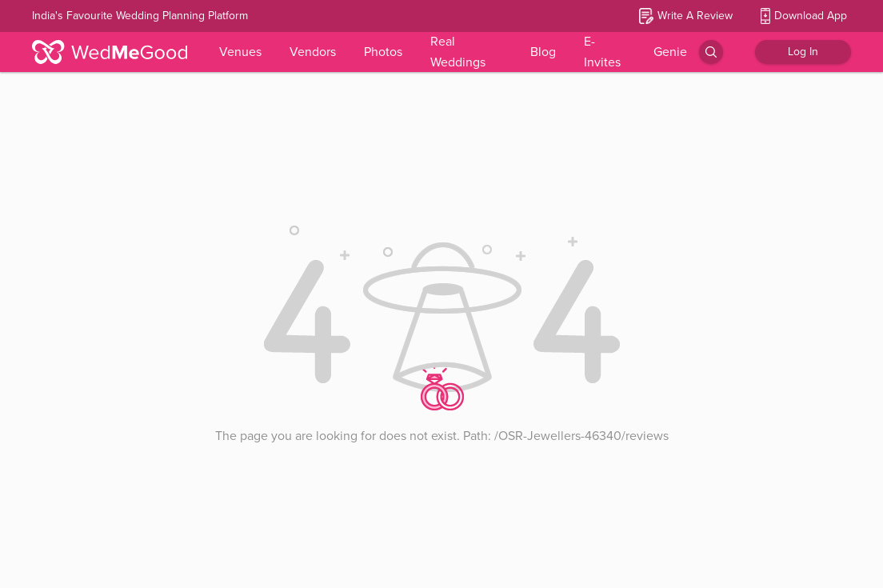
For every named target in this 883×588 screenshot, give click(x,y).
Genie (670, 52)
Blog (543, 52)
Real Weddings (458, 52)
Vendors (313, 52)
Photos (383, 52)
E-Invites (602, 52)
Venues (240, 52)
